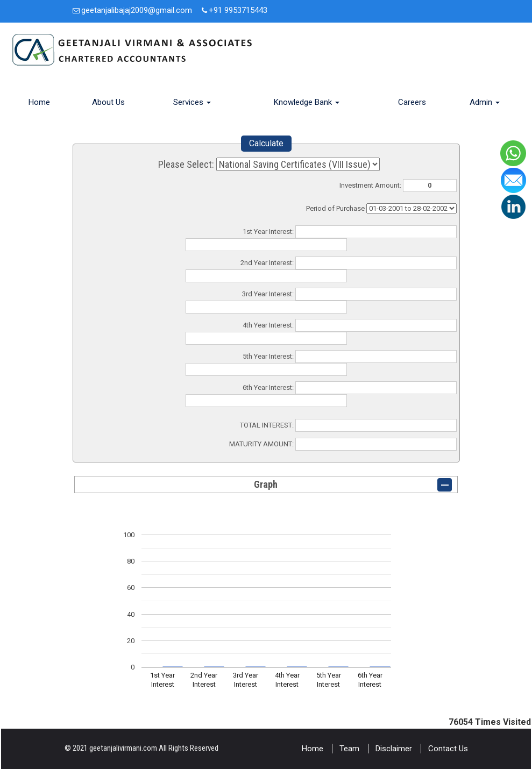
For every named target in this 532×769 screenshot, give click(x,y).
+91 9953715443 (238, 10)
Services (192, 102)
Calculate (266, 143)
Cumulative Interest (412, 208)
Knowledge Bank (307, 102)
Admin (485, 102)
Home (39, 102)
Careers (412, 102)
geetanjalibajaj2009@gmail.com (137, 10)
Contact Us (448, 749)
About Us (108, 102)
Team (349, 749)
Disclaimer (394, 749)
